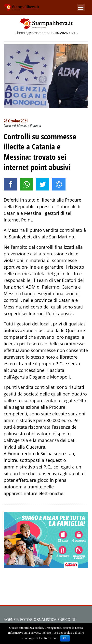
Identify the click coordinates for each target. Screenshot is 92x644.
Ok (65, 638)
